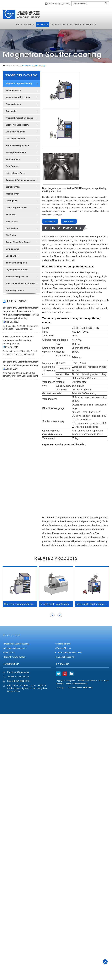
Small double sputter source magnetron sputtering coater (92, 558)
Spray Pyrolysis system (17, 125)
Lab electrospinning (15, 132)
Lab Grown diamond (15, 139)
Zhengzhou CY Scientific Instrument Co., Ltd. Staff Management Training (20, 364)
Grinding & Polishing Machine (20, 180)
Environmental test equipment (20, 283)
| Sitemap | (60, 642)
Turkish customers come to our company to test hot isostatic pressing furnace (18, 340)
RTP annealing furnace (17, 277)
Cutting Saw (12, 201)
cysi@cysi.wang (63, 4)
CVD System (12, 228)
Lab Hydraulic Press (15, 173)
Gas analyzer (12, 256)
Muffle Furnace (13, 159)
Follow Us (63, 618)
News (78, 24)
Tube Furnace (12, 166)
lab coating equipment (17, 263)
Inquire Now (50, 175)
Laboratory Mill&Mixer (16, 208)
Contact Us (90, 24)
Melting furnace (13, 90)
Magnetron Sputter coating (33, 66)
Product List (11, 590)
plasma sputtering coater (18, 97)
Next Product (69, 175)
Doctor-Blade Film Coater (18, 242)
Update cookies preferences (76, 638)
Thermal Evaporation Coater (19, 118)
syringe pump (12, 249)
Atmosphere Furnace (16, 152)
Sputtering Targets (15, 290)
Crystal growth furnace (17, 270)
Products (42, 24)
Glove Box (11, 214)
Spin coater (11, 111)
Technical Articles (62, 24)
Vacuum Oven (12, 194)
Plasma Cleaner (13, 104)
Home (19, 24)
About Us (29, 24)
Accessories (12, 221)
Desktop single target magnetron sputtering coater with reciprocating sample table (56, 558)
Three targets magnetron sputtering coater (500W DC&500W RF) (20, 558)
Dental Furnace (13, 187)
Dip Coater (11, 235)
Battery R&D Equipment (17, 146)
